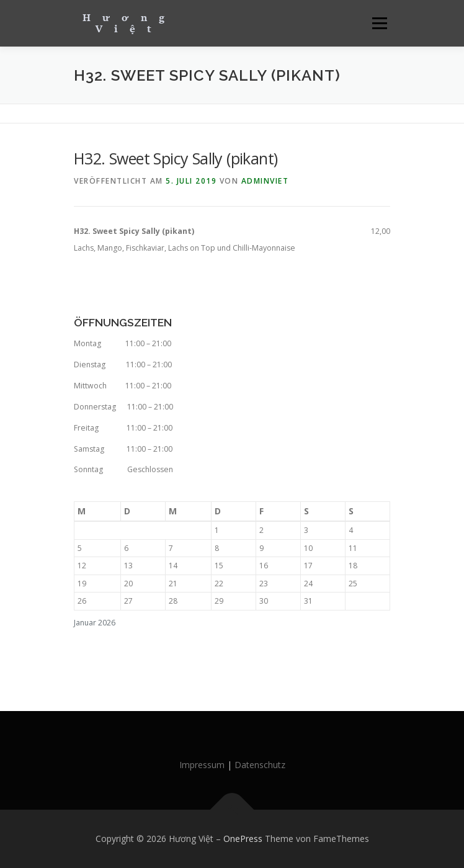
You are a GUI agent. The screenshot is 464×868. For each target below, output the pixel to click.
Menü (379, 23)
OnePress (243, 839)
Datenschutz (260, 765)
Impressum (202, 765)
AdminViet (265, 181)
